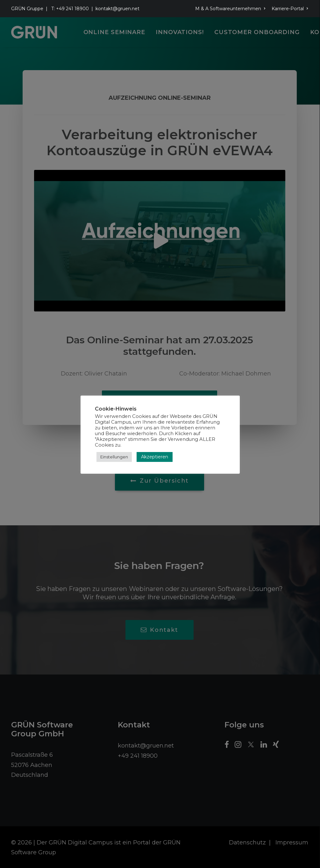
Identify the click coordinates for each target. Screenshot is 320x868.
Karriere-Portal (290, 9)
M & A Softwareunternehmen (230, 9)
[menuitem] (231, 9)
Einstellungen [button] (114, 457)
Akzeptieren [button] (155, 457)
